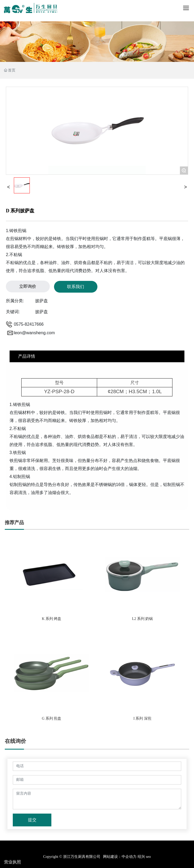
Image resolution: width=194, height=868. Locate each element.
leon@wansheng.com (34, 333)
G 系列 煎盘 (51, 718)
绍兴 (141, 857)
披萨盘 (42, 301)
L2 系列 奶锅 (143, 619)
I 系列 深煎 (142, 718)
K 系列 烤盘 (51, 619)
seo (148, 857)
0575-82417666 (29, 324)
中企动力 (129, 857)
